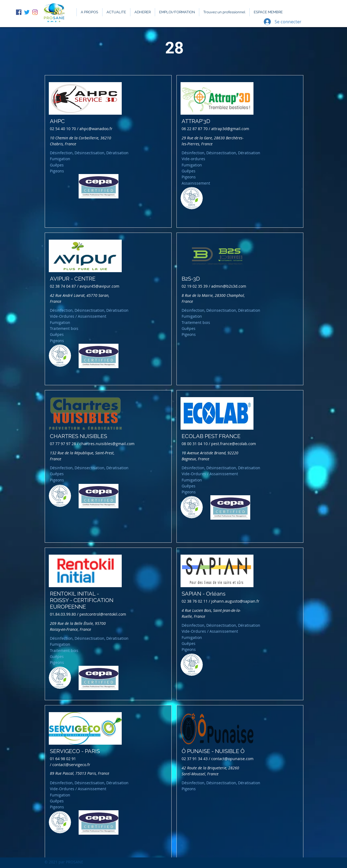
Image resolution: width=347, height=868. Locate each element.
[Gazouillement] (27, 12)
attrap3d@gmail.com (230, 129)
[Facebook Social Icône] (19, 12)
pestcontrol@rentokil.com (103, 614)
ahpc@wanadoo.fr (96, 129)
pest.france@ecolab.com (234, 444)
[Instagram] (35, 12)
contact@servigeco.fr (71, 765)
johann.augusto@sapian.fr (235, 601)
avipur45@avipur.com (99, 286)
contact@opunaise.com (232, 759)
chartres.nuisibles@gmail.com (107, 444)
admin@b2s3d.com (229, 286)
